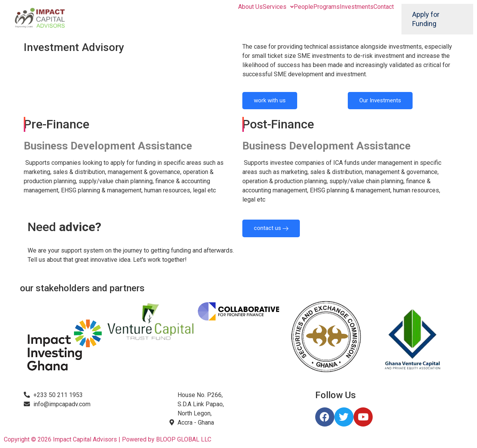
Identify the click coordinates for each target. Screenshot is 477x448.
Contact (384, 7)
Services (278, 7)
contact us (271, 228)
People (303, 7)
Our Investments (380, 100)
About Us (250, 7)
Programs (326, 7)
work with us (270, 100)
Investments (357, 7)
